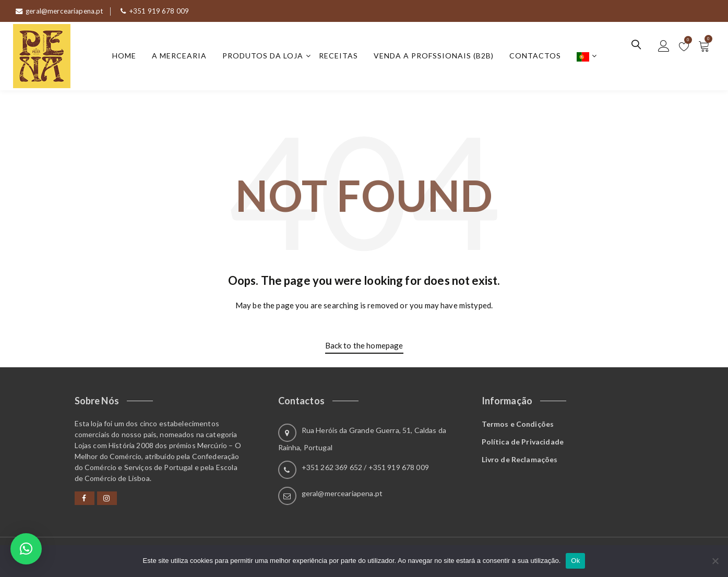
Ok (575, 561)
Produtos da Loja (265, 57)
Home (127, 57)
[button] (26, 549)
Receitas (341, 57)
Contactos (538, 57)
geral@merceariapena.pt (61, 11)
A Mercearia (182, 57)
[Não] (715, 561)
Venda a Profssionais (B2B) (436, 57)
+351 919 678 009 (160, 11)
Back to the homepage (364, 347)
